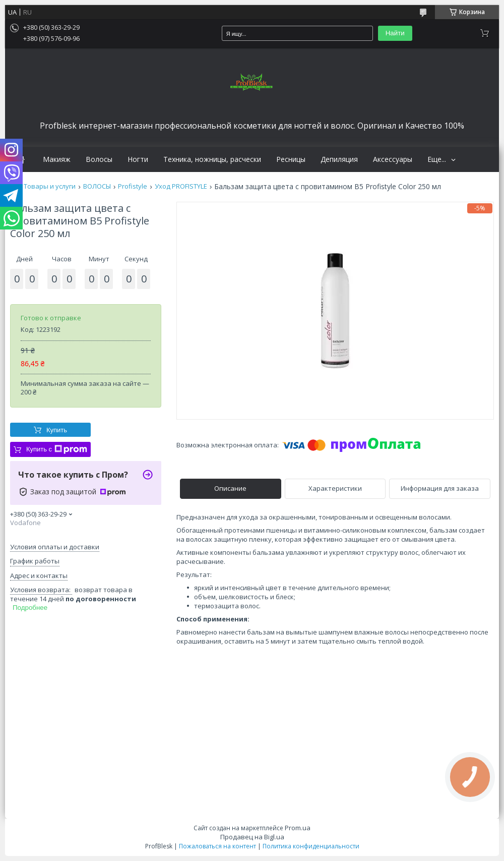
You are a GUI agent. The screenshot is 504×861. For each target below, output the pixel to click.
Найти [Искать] (395, 33)
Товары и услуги (50, 186)
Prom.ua (298, 828)
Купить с (57, 449)
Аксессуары (393, 159)
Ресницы (291, 159)
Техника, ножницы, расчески (212, 159)
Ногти (138, 159)
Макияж (57, 159)
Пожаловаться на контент (217, 846)
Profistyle (133, 186)
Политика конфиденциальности (311, 846)
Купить (57, 430)
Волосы (99, 159)
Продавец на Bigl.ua (252, 837)
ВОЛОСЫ (97, 186)
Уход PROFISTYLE (181, 186)
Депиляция (339, 159)
